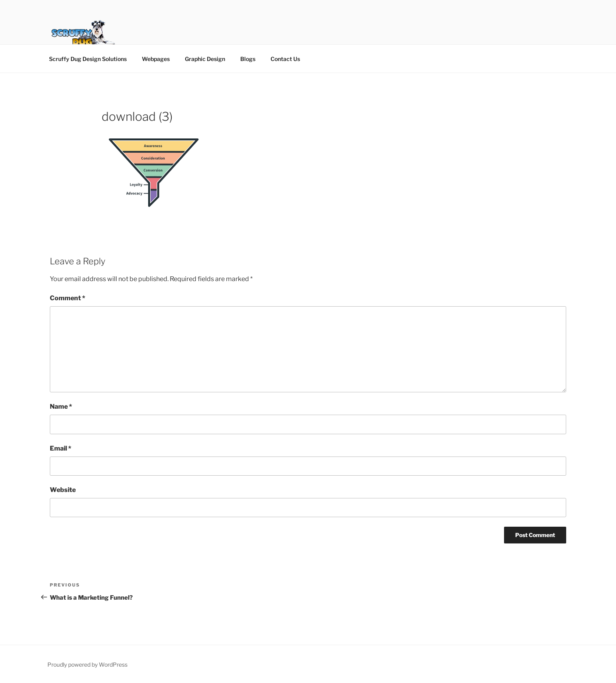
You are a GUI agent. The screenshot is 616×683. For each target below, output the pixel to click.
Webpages (156, 59)
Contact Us (285, 59)
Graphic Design (205, 59)
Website (63, 490)
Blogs (248, 59)
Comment (68, 298)
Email (61, 448)
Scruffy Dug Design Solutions (88, 59)
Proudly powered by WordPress (87, 664)
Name (61, 406)
